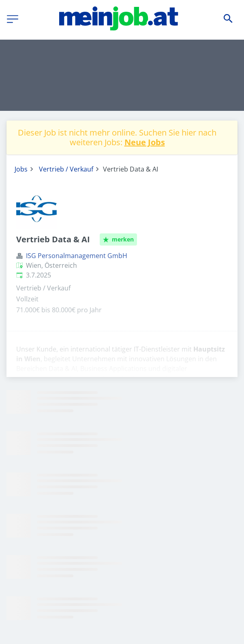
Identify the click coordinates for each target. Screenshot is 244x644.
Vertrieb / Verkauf (66, 169)
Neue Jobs (145, 142)
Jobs (21, 169)
